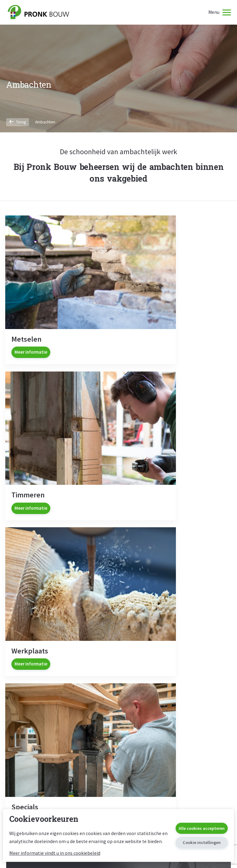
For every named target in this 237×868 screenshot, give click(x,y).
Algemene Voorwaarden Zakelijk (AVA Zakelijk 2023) (192, 707)
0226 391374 (119, 643)
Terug (18, 122)
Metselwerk (118, 712)
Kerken (118, 742)
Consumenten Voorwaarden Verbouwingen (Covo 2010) (194, 737)
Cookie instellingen (200, 839)
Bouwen (42, 691)
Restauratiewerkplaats (118, 722)
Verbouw (42, 712)
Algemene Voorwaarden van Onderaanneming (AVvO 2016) (195, 722)
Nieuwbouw (42, 703)
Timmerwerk (118, 703)
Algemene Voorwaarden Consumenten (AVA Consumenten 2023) (190, 689)
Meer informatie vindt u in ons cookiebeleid (55, 853)
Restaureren (118, 691)
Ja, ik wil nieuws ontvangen (68, 539)
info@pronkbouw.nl (118, 652)
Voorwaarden (195, 673)
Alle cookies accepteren (200, 824)
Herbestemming (42, 732)
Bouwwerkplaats (42, 722)
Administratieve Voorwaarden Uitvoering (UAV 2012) (191, 755)
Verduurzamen (42, 742)
